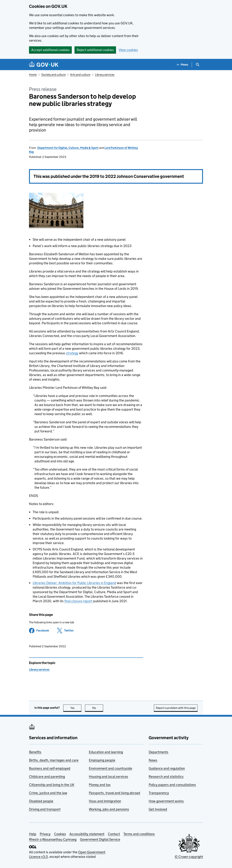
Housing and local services (108, 777)
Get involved (158, 809)
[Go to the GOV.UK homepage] (44, 65)
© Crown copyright (189, 857)
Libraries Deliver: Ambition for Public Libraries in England (74, 583)
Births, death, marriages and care (54, 760)
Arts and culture (80, 75)
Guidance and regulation (167, 768)
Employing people (102, 760)
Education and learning (106, 752)
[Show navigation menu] (183, 65)
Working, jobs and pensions (109, 809)
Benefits (35, 752)
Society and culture (53, 75)
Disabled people (41, 801)
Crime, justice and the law (48, 793)
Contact (114, 834)
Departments (159, 752)
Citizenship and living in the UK (52, 785)
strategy (72, 353)
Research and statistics (166, 777)
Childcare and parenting (47, 777)
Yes (76, 708)
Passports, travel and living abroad (114, 793)
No (98, 708)
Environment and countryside (110, 768)
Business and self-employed (50, 768)
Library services (105, 75)
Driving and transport (45, 809)
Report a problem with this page (176, 708)
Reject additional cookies (95, 50)
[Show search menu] (197, 65)
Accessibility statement (87, 834)
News (153, 760)
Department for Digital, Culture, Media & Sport (68, 148)
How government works (166, 801)
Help (33, 834)
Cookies (60, 834)
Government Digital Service (100, 839)
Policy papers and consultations (172, 785)
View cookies (128, 50)
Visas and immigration (105, 801)
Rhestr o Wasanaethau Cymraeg (53, 839)
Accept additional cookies (50, 50)
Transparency (159, 793)
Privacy (45, 834)
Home (33, 75)
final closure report (78, 601)
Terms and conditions (139, 834)
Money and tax (100, 785)
